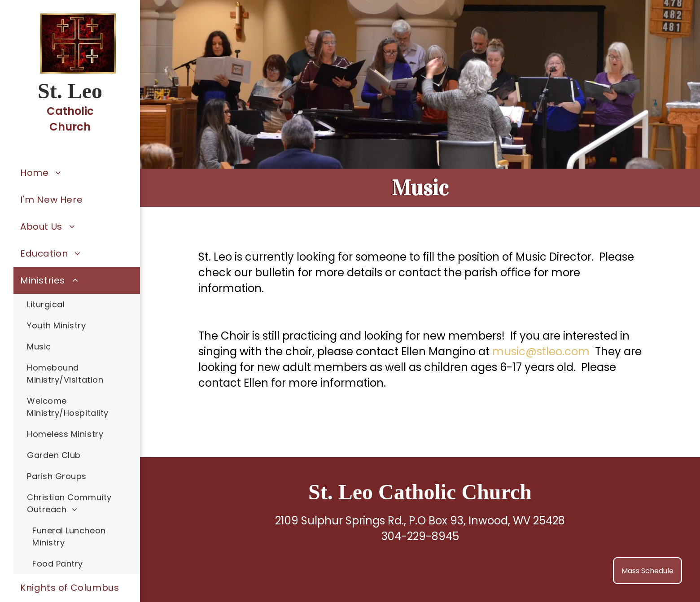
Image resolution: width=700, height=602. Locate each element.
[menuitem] (77, 173)
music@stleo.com (541, 351)
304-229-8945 (420, 536)
